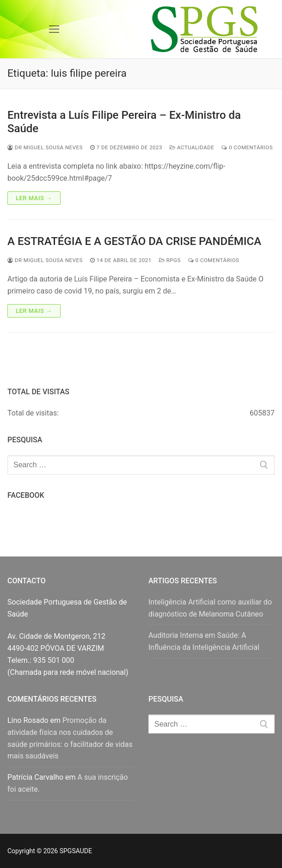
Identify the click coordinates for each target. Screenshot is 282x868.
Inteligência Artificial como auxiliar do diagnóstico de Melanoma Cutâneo (210, 608)
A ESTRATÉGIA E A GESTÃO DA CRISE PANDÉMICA (134, 241)
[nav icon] (54, 29)
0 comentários (247, 147)
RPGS (170, 260)
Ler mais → (34, 198)
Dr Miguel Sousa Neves (45, 147)
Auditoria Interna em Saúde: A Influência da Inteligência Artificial (204, 641)
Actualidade (192, 147)
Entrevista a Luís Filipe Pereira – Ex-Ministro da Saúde (124, 122)
